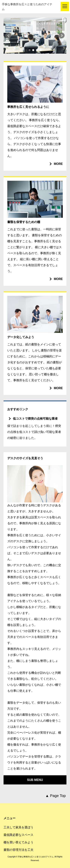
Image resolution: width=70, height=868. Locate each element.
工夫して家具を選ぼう (18, 827)
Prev (8, 36)
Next (62, 36)
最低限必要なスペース (18, 835)
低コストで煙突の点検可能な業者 (35, 419)
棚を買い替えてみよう (18, 842)
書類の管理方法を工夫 (18, 850)
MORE (58, 164)
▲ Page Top (56, 796)
